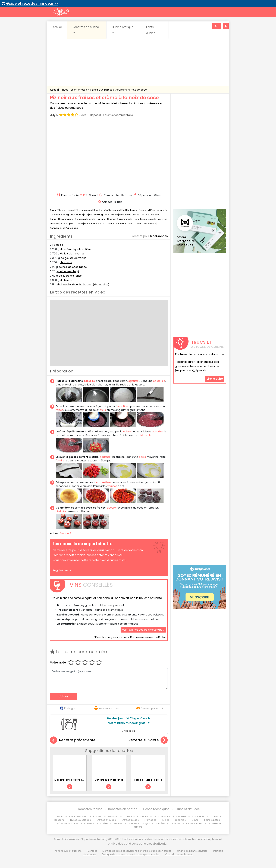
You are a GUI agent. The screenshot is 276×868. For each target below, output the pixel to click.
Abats (60, 817)
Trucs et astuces (187, 809)
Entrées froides (130, 820)
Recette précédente (73, 740)
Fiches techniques (156, 809)
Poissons (89, 823)
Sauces (118, 823)
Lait (142, 215)
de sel (60, 245)
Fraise (114, 215)
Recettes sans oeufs (145, 219)
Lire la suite (215, 379)
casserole (159, 381)
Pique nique (72, 228)
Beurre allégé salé (99, 215)
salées (104, 823)
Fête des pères (84, 210)
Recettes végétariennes (107, 210)
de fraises (66, 280)
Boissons (113, 817)
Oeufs (195, 820)
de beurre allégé (69, 271)
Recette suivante (148, 740)
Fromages (150, 820)
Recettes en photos (75, 90)
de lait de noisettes (72, 254)
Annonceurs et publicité (68, 851)
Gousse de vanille (129, 215)
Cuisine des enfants (145, 224)
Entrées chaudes (106, 820)
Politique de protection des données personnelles (131, 854)
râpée (60, 410)
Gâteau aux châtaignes (109, 780)
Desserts (144, 210)
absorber (158, 432)
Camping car (66, 219)
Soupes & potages (139, 823)
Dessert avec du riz (95, 224)
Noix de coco (153, 215)
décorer (112, 508)
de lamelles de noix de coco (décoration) (83, 285)
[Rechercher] (217, 26)
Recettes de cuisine (86, 30)
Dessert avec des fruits (120, 224)
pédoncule (145, 435)
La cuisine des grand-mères (67, 215)
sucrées (160, 823)
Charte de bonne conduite (192, 851)
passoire (89, 381)
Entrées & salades (81, 820)
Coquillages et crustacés (191, 817)
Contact (92, 851)
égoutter (134, 381)
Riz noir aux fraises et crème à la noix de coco (118, 90)
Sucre (53, 219)
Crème (79, 224)
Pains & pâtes (212, 820)
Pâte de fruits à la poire (148, 780)
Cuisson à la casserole (120, 219)
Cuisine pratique (123, 30)
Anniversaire (57, 228)
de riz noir (66, 262)
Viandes (175, 823)
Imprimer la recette (109, 708)
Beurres (98, 817)
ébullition (124, 406)
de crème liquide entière (75, 249)
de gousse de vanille (73, 258)
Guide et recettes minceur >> (32, 3)
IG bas (166, 820)
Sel (86, 215)
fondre (60, 461)
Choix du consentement (179, 854)
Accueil (57, 27)
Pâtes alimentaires (68, 823)
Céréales (129, 817)
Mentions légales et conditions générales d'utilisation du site (137, 851)
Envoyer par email (150, 708)
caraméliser (104, 482)
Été (123, 210)
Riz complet (67, 224)
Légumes (180, 820)
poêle (142, 457)
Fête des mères (65, 210)
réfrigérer (62, 511)
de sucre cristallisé (70, 276)
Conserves (164, 817)
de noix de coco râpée (73, 267)
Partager (68, 708)
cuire (103, 410)
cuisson (128, 432)
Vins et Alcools (194, 823)
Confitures (146, 817)
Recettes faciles (90, 809)
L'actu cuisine (151, 30)
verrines (112, 486)
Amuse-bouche (78, 817)
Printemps (132, 210)
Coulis (214, 817)
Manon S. (66, 533)
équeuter (106, 457)
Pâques (101, 219)
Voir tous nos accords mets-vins (143, 630)
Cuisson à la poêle (85, 219)
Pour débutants (159, 210)
